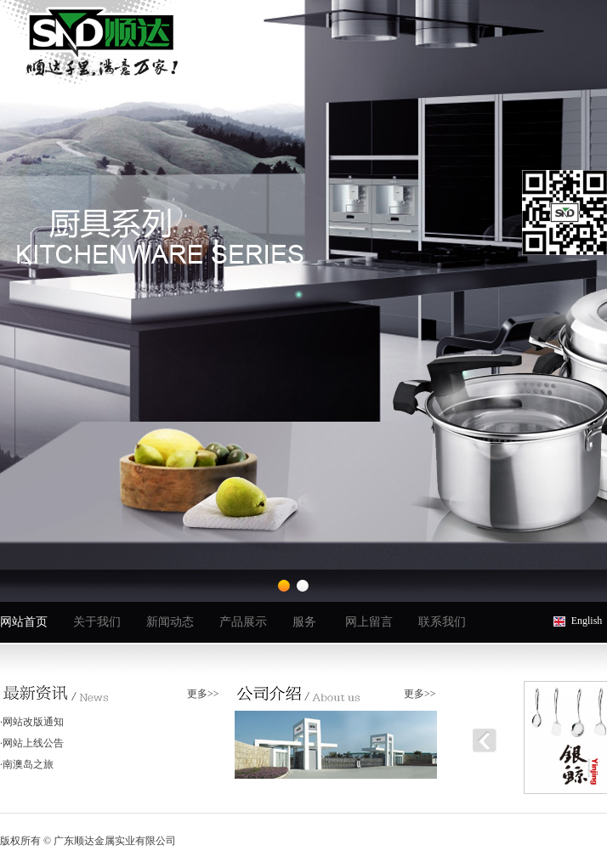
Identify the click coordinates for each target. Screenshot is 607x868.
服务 (304, 622)
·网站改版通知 (32, 722)
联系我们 (442, 622)
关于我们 (97, 622)
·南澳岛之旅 (27, 764)
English (587, 621)
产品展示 (243, 622)
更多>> (203, 694)
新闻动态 (170, 622)
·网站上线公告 (32, 743)
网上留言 (369, 622)
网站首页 (24, 622)
